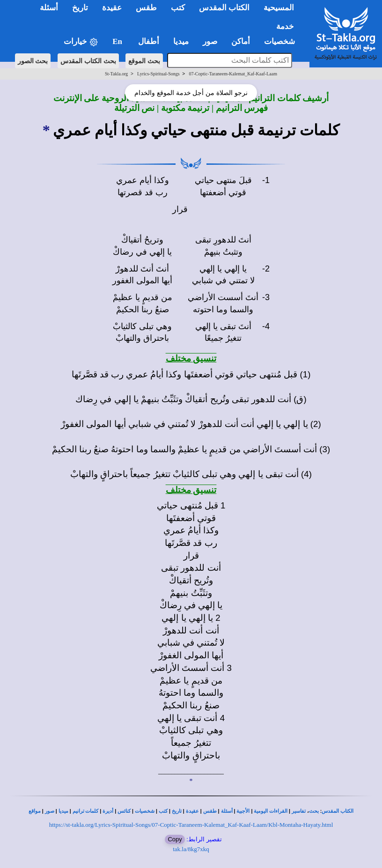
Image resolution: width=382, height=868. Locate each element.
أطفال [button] (149, 41)
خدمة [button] (285, 26)
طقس (210, 811)
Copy (175, 839)
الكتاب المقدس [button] (224, 8)
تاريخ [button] (80, 8)
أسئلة (227, 811)
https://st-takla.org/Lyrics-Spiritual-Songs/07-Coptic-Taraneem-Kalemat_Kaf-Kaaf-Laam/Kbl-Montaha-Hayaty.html (191, 825)
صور (50, 811)
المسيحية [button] (279, 8)
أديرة (108, 811)
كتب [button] (178, 8)
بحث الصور (33, 61)
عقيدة (192, 811)
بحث (314, 811)
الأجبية (243, 811)
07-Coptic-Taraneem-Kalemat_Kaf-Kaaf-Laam (233, 74)
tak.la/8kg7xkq (191, 849)
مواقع (35, 811)
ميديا (63, 811)
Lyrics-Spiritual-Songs (158, 74)
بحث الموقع (144, 61)
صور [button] (210, 41)
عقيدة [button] (112, 8)
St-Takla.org (116, 74)
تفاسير (299, 811)
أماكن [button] (241, 41)
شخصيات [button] (283, 41)
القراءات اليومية (271, 811)
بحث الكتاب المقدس (88, 61)
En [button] (118, 41)
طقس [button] (146, 8)
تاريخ (177, 811)
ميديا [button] (181, 41)
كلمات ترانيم (86, 811)
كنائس (124, 811)
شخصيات (145, 811)
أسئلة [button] (49, 8)
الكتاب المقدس (338, 811)
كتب (163, 811)
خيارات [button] (81, 42)
